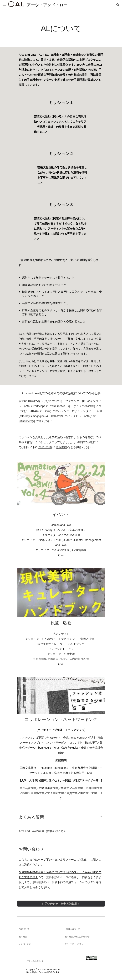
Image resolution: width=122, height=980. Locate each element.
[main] (61, 28)
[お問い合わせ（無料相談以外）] (61, 904)
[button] (4, 5)
